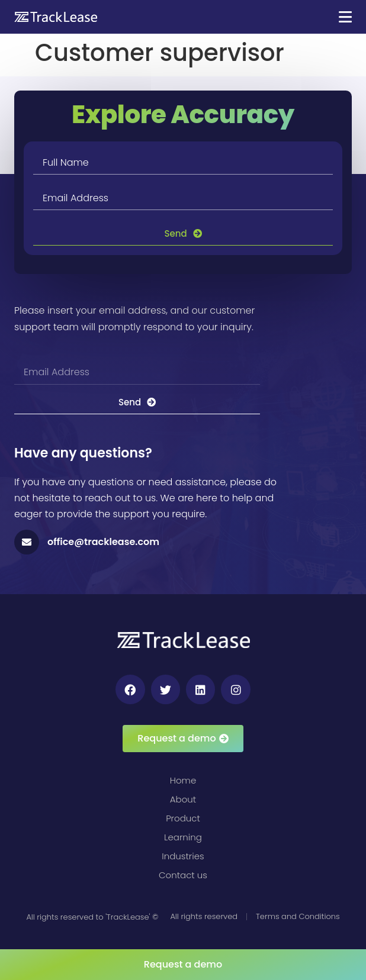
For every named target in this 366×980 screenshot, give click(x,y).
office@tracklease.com (103, 542)
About (183, 799)
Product (183, 818)
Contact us (183, 875)
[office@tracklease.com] (27, 542)
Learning (183, 837)
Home (183, 780)
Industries (183, 856)
